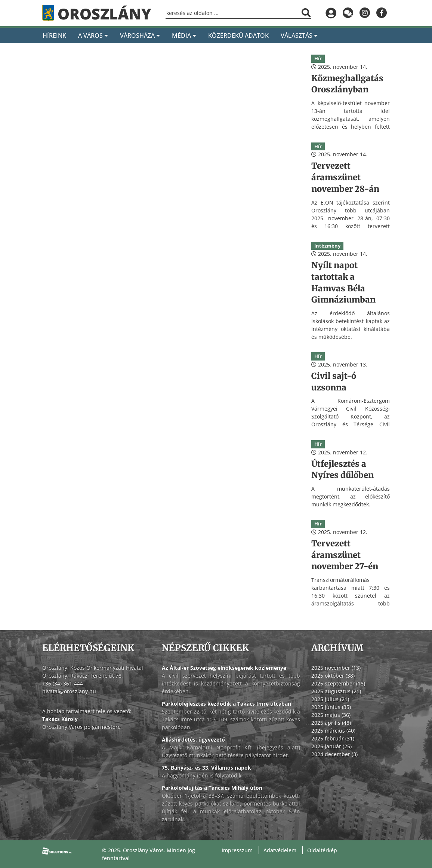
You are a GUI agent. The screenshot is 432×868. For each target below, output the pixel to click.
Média (184, 36)
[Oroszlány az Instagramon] (365, 13)
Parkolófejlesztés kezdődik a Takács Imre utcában (226, 704)
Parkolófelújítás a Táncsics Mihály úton (212, 788)
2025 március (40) (333, 731)
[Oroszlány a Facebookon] (381, 13)
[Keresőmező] (238, 13)
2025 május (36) (331, 715)
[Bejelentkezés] (331, 13)
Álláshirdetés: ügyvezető (193, 740)
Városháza (140, 36)
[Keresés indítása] (306, 13)
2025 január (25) (331, 746)
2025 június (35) (331, 707)
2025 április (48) (331, 723)
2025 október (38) (333, 676)
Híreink (54, 36)
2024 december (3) (334, 754)
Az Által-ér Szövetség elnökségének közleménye (224, 668)
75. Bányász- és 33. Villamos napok (206, 768)
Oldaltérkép (322, 850)
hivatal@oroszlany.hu (69, 691)
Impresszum (237, 850)
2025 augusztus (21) (336, 691)
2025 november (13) (336, 668)
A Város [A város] (93, 36)
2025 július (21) (330, 699)
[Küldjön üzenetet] (348, 13)
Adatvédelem (280, 850)
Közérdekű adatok (238, 36)
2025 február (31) (333, 738)
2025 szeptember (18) (338, 683)
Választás (299, 36)
